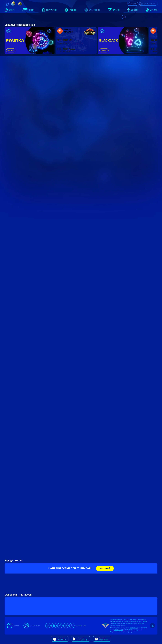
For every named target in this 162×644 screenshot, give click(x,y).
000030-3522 (134, 628)
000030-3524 (118, 630)
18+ (152, 626)
